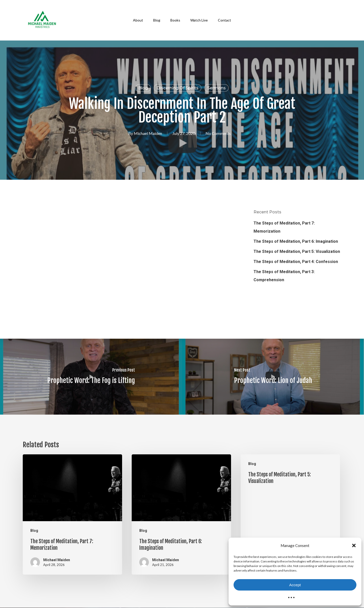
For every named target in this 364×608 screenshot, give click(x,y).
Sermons (217, 88)
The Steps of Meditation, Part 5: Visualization (297, 251)
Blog (143, 88)
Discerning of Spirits (178, 88)
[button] (354, 545)
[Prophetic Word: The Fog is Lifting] (91, 377)
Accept (295, 585)
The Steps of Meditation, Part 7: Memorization (284, 227)
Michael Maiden (148, 133)
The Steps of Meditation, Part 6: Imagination (296, 241)
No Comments (218, 133)
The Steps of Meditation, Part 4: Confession (296, 262)
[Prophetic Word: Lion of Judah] (273, 377)
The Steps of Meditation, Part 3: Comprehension (284, 276)
